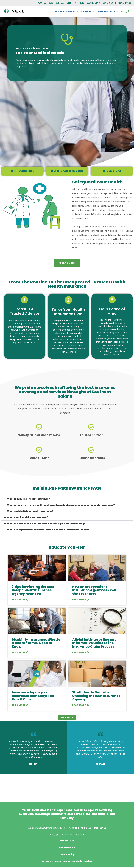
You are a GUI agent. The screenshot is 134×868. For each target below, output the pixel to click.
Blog (51, 3)
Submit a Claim (93, 3)
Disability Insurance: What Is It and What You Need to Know (36, 645)
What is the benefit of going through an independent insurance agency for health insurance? (61, 507)
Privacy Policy (67, 849)
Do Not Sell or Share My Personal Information (67, 863)
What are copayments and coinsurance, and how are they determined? (48, 531)
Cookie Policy (67, 856)
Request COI (67, 843)
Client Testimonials (76, 3)
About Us (42, 3)
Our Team (60, 3)
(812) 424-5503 (83, 830)
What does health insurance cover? (28, 519)
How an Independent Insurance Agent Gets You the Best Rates (94, 592)
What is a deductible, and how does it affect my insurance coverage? (47, 525)
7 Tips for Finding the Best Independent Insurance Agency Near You (33, 592)
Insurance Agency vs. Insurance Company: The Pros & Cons (33, 698)
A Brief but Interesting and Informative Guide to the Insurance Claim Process (94, 645)
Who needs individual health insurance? (30, 513)
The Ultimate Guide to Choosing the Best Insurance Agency (96, 698)
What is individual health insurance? (28, 501)
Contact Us (108, 3)
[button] (67, 501)
